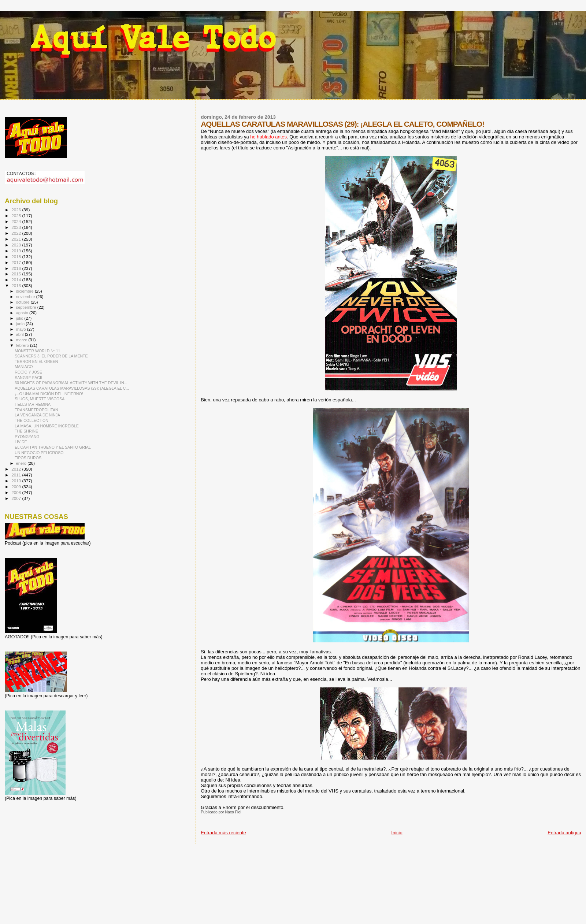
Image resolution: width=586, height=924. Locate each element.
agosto (23, 313)
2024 (17, 221)
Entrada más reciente (223, 833)
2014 (17, 280)
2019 (17, 251)
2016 (17, 268)
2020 (17, 245)
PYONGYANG (27, 437)
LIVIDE (21, 442)
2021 (17, 239)
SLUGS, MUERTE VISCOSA (40, 399)
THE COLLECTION (31, 420)
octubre (23, 302)
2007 (17, 498)
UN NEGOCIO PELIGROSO (39, 453)
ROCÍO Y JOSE (28, 372)
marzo (22, 340)
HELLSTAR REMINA (33, 404)
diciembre (25, 291)
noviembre (26, 297)
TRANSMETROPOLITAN (36, 410)
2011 (17, 475)
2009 (17, 487)
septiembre (27, 307)
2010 (17, 481)
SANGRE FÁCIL (29, 378)
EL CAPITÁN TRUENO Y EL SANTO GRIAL (53, 447)
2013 (17, 285)
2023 (17, 227)
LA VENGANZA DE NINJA (37, 415)
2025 (17, 216)
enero (22, 463)
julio (20, 318)
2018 (17, 257)
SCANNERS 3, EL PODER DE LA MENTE (51, 356)
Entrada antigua (564, 833)
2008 (17, 492)
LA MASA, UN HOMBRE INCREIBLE (47, 426)
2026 (17, 210)
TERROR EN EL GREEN (36, 361)
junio (21, 324)
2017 (17, 262)
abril (21, 334)
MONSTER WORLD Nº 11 (37, 351)
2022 (17, 233)
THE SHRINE (26, 431)
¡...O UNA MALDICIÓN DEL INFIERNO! (49, 394)
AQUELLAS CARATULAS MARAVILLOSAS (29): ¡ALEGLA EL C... (72, 388)
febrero (23, 345)
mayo (22, 329)
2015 (17, 274)
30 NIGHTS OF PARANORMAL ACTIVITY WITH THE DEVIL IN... (71, 383)
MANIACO (24, 367)
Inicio (397, 833)
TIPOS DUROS (28, 458)
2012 (17, 469)
